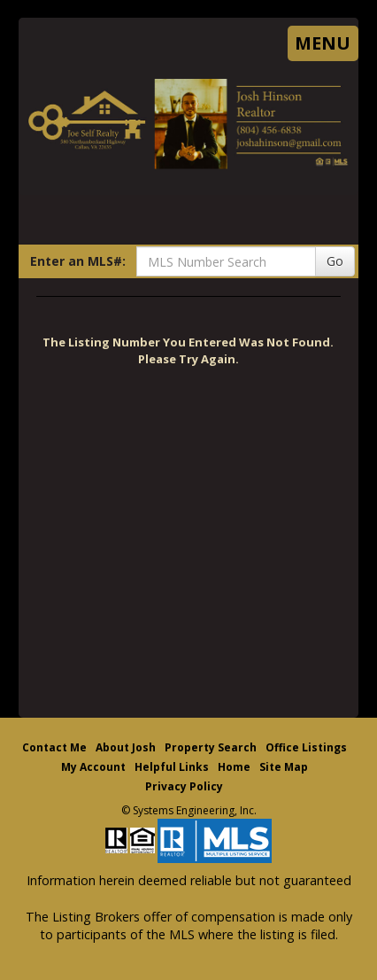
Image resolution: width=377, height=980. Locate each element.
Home (234, 767)
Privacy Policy (184, 786)
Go (335, 261)
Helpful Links (172, 767)
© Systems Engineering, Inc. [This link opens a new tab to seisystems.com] (189, 810)
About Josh (126, 747)
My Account (93, 767)
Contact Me (54, 747)
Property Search (211, 747)
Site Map (284, 767)
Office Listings (306, 747)
